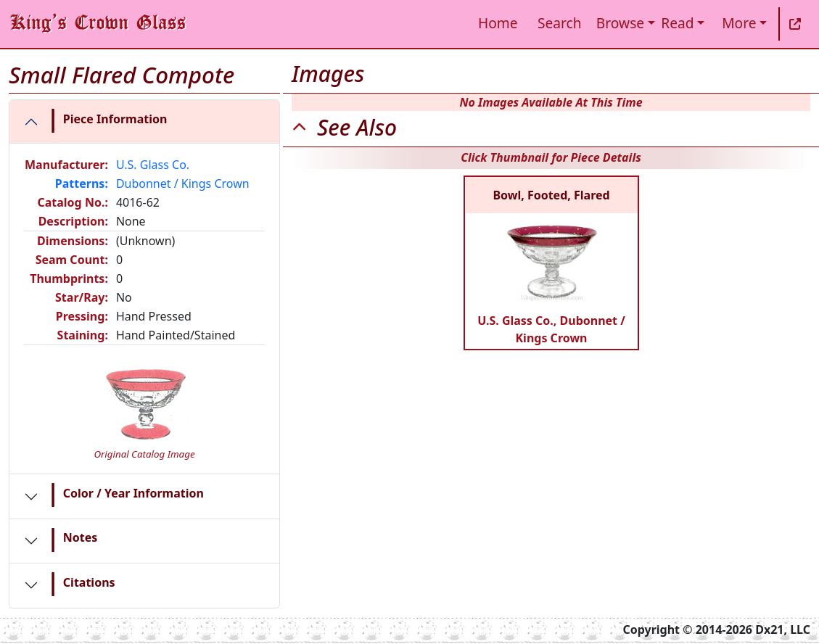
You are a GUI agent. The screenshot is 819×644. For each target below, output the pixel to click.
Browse (620, 23)
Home (498, 23)
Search (560, 23)
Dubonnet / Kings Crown (183, 183)
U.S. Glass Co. (153, 165)
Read (677, 23)
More (739, 23)
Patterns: (82, 183)
